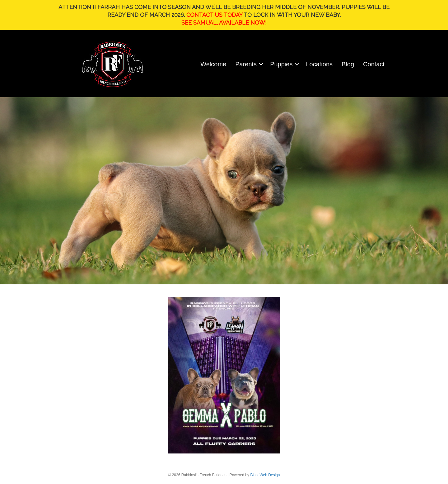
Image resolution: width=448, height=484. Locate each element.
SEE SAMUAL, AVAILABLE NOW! (224, 23)
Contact (374, 64)
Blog (348, 64)
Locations (319, 64)
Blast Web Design (265, 475)
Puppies (281, 64)
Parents (246, 64)
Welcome (213, 64)
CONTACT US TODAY (214, 15)
